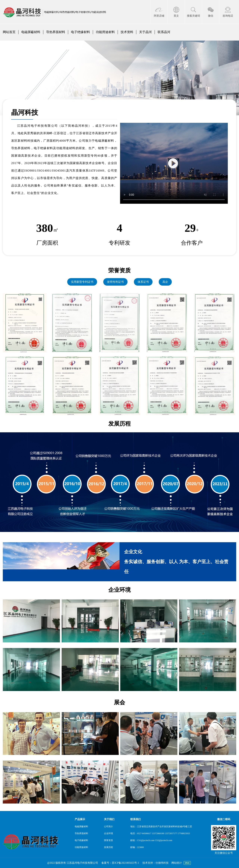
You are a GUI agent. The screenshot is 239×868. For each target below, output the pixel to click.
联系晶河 (164, 32)
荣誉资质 (108, 840)
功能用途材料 (105, 32)
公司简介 (108, 827)
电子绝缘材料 (80, 32)
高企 (165, 282)
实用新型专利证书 (82, 282)
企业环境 (108, 833)
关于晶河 (145, 32)
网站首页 (9, 32)
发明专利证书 (115, 282)
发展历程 (108, 847)
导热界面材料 (56, 32)
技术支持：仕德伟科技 (156, 863)
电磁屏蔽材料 (31, 32)
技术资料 (127, 32)
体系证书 (143, 282)
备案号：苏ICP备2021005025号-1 (120, 863)
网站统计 (177, 863)
